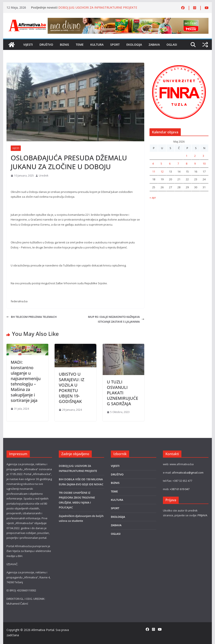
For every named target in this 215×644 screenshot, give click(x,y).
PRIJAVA (202, 515)
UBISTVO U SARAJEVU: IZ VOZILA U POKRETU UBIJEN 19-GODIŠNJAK (71, 388)
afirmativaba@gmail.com (188, 473)
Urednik (44, 176)
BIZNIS (64, 45)
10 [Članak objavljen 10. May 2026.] (204, 164)
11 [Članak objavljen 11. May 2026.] (154, 171)
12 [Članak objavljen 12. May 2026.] (162, 171)
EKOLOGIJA (134, 45)
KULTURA (97, 45)
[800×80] (128, 20)
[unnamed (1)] (179, 65)
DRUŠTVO (46, 45)
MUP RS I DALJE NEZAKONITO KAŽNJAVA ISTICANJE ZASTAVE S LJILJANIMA (116, 319)
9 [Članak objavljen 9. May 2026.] (195, 164)
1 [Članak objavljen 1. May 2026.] (187, 156)
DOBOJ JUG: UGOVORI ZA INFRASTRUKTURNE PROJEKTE (98, 7)
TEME (80, 45)
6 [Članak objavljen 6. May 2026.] (170, 164)
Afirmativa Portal (43, 630)
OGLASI (172, 45)
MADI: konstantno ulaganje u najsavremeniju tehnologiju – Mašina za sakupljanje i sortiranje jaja (26, 381)
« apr (153, 197)
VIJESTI (28, 45)
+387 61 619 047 (180, 489)
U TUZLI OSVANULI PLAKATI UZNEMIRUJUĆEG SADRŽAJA (123, 393)
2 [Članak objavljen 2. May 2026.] (195, 156)
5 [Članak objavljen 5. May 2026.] (161, 164)
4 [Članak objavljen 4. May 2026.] (153, 164)
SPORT (115, 45)
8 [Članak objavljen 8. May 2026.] (187, 164)
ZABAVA (154, 45)
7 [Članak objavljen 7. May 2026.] (178, 164)
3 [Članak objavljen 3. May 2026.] (203, 156)
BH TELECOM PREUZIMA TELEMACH (32, 317)
